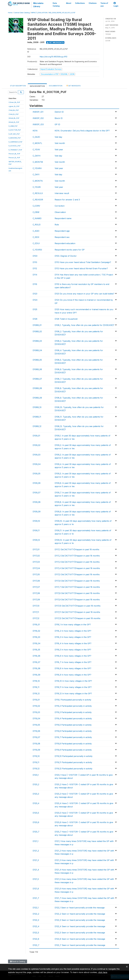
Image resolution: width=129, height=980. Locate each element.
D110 (35, 262)
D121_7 (36, 898)
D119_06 (36, 731)
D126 (35, 319)
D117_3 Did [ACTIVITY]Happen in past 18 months (77, 562)
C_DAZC (36, 137)
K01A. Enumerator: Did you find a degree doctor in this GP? (82, 131)
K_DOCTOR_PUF (15, 130)
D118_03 (36, 637)
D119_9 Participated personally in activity (73, 750)
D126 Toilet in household (66, 319)
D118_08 (36, 668)
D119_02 (36, 706)
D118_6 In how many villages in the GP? (73, 656)
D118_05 (36, 650)
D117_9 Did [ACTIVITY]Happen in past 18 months (77, 600)
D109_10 (36, 521)
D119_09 (36, 750)
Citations (93, 3)
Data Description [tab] (37, 86)
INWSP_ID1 (38, 112)
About (69, 3)
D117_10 (36, 606)
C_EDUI (36, 243)
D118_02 (36, 631)
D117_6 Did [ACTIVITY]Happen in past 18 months (77, 581)
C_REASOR (38, 200)
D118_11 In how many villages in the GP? (73, 687)
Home (10, 13)
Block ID (59, 118)
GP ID (57, 124)
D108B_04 (37, 350)
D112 (35, 268)
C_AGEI (36, 231)
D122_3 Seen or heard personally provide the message (80, 920)
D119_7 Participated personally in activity (73, 737)
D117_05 (36, 574)
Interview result (62, 193)
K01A (35, 131)
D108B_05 (37, 360)
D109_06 (37, 483)
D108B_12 (37, 426)
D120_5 (36, 813)
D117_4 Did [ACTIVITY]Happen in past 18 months (77, 568)
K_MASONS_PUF (15, 138)
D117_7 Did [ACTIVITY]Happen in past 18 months (77, 587)
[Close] (127, 966)
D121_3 (36, 860)
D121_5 (36, 879)
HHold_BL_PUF (14, 118)
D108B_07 (37, 379)
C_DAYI (36, 175)
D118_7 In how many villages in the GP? (73, 662)
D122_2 (36, 914)
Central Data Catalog (22, 13)
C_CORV (36, 206)
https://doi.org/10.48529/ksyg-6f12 (54, 57)
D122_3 (36, 920)
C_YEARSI (37, 250)
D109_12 (36, 540)
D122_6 (36, 939)
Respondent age (62, 231)
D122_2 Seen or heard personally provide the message (80, 914)
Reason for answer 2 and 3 (67, 200)
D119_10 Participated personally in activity (74, 756)
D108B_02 (37, 331)
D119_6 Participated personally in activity (73, 731)
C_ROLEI (37, 225)
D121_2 (36, 851)
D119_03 (36, 712)
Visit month (60, 143)
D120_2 (36, 784)
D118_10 (36, 681)
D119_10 (36, 756)
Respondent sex (62, 237)
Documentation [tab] (56, 86)
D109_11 (36, 530)
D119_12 (36, 769)
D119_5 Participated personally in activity (73, 725)
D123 (35, 294)
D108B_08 (37, 388)
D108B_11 (37, 417)
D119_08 (36, 744)
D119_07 (36, 737)
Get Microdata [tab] (73, 86)
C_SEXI (36, 237)
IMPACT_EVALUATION (39, 13)
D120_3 (36, 794)
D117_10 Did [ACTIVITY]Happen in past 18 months (78, 606)
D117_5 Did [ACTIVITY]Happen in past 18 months (77, 574)
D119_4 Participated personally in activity (73, 718)
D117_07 (36, 587)
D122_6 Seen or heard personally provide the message (80, 939)
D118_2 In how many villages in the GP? (73, 631)
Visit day (58, 137)
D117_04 (36, 568)
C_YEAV (36, 150)
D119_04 (36, 718)
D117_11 (36, 612)
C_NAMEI (37, 218)
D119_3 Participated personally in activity (73, 712)
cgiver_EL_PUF (14, 106)
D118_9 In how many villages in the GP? (73, 675)
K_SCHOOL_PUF (15, 146)
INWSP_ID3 (38, 124)
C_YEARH (37, 168)
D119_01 (36, 700)
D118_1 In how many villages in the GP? (73, 625)
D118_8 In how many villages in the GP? (73, 668)
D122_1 (36, 908)
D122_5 (36, 933)
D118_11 (36, 687)
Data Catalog (56, 5)
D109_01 (36, 436)
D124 (35, 300)
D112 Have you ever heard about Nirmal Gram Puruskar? (81, 268)
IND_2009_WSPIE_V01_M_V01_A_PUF (62, 13)
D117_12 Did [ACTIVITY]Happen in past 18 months (77, 618)
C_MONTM (38, 162)
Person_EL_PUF (14, 158)
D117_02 (36, 556)
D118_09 (36, 675)
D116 (35, 284)
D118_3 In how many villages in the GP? (73, 637)
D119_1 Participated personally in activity (73, 700)
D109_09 (37, 512)
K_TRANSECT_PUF (15, 150)
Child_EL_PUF (14, 114)
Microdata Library (38, 5)
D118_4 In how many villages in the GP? (73, 643)
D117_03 (36, 562)
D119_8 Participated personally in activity (73, 744)
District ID (59, 112)
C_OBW (36, 212)
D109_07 (37, 493)
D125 (35, 309)
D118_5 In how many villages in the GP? (73, 650)
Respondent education (65, 243)
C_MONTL (37, 143)
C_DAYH (37, 156)
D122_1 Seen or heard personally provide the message (80, 908)
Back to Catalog (18, 961)
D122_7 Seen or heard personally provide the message (80, 945)
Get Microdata (55, 42)
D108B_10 (37, 407)
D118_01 (36, 625)
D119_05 (36, 725)
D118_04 (37, 643)
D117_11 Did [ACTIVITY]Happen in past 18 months (77, 612)
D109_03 (37, 455)
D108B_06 (37, 369)
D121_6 (36, 889)
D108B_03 (37, 341)
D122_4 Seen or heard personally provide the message (80, 926)
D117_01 (36, 549)
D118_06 (36, 656)
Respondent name (63, 218)
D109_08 (37, 502)
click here (103, 972)
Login (116, 5)
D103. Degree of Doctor (66, 256)
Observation (60, 212)
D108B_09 (37, 398)
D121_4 (36, 870)
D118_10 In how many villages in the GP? (73, 681)
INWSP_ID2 (38, 118)
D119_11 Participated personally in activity (73, 762)
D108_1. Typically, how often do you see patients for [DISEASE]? (84, 325)
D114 (35, 275)
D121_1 (36, 841)
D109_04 (37, 464)
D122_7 (36, 945)
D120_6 (36, 822)
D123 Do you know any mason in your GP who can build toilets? (84, 294)
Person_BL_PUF (14, 154)
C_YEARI (37, 187)
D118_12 (36, 694)
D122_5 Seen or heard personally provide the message (80, 933)
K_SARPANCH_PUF (15, 142)
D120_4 (36, 803)
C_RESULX (38, 193)
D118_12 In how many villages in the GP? (73, 694)
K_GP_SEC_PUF (14, 134)
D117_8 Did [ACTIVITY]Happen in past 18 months (77, 593)
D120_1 (36, 775)
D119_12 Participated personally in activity (73, 769)
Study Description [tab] (18, 86)
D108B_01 (37, 325)
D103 (35, 256)
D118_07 (36, 662)
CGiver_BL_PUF (14, 102)
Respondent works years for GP (70, 250)
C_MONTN (38, 181)
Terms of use (104, 5)
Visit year (59, 150)
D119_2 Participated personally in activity (73, 706)
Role (57, 225)
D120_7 (36, 832)
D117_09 (36, 600)
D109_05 (37, 474)
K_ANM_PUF (13, 126)
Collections (80, 3)
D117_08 (36, 593)
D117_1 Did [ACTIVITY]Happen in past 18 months (77, 549)
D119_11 (36, 762)
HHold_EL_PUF (14, 122)
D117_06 (36, 581)
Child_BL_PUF (14, 110)
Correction (60, 206)
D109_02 (37, 445)
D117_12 (36, 618)
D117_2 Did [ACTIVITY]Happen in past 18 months (77, 556)
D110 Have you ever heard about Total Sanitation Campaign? (83, 262)
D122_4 (36, 926)
